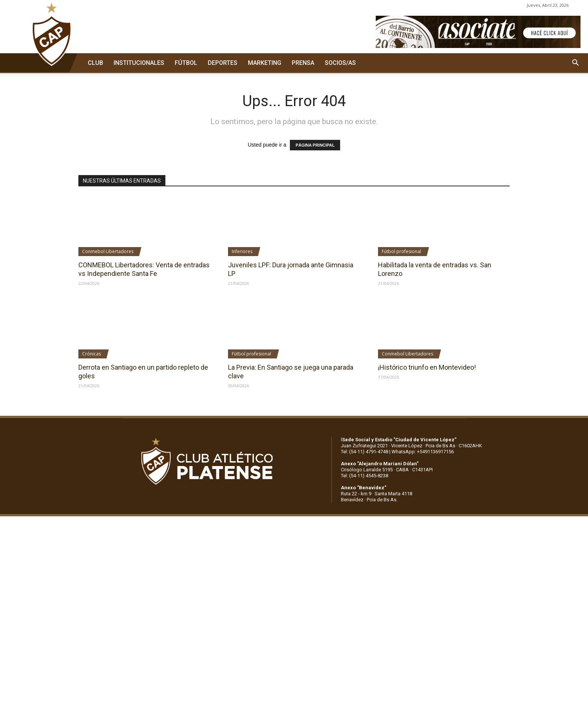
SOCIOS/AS (340, 63)
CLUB (95, 63)
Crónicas (91, 354)
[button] (575, 63)
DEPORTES (223, 63)
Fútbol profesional (401, 251)
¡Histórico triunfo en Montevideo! (427, 367)
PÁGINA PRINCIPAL (315, 145)
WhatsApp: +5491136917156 (423, 452)
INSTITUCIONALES (139, 63)
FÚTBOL (186, 63)
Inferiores (242, 251)
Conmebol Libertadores (108, 251)
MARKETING (265, 63)
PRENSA (303, 63)
